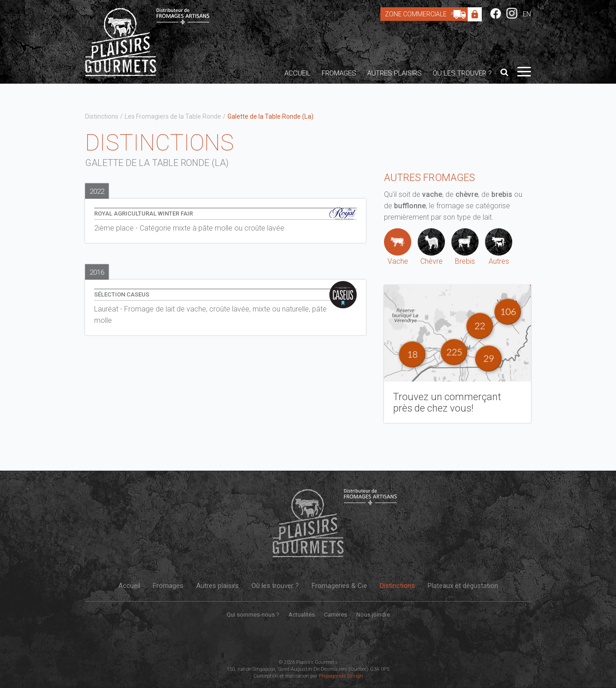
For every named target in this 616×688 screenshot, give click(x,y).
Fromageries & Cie (339, 586)
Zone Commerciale (428, 14)
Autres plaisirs (394, 73)
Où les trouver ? (462, 73)
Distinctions (102, 116)
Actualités (302, 615)
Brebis (465, 247)
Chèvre (431, 247)
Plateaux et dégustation (463, 586)
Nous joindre (373, 615)
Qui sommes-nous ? (253, 615)
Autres (499, 247)
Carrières (336, 615)
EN (527, 14)
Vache (398, 247)
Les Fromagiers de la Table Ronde (173, 116)
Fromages (339, 73)
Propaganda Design (341, 676)
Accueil (298, 73)
